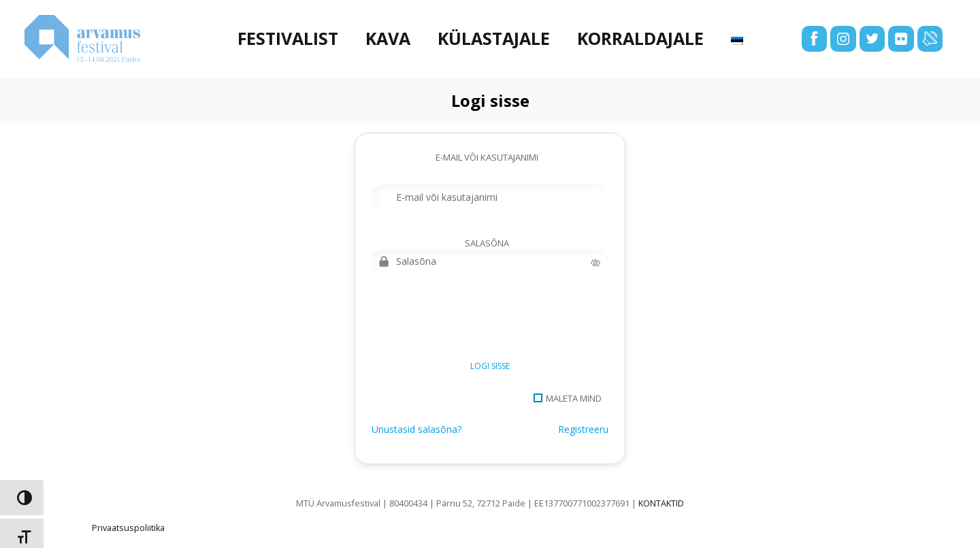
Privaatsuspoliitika (128, 528)
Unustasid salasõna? (416, 429)
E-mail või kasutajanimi (487, 157)
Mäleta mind (574, 398)
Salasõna (487, 243)
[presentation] (475, 321)
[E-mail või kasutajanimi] (490, 197)
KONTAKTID (661, 503)
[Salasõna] (490, 261)
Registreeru (583, 429)
